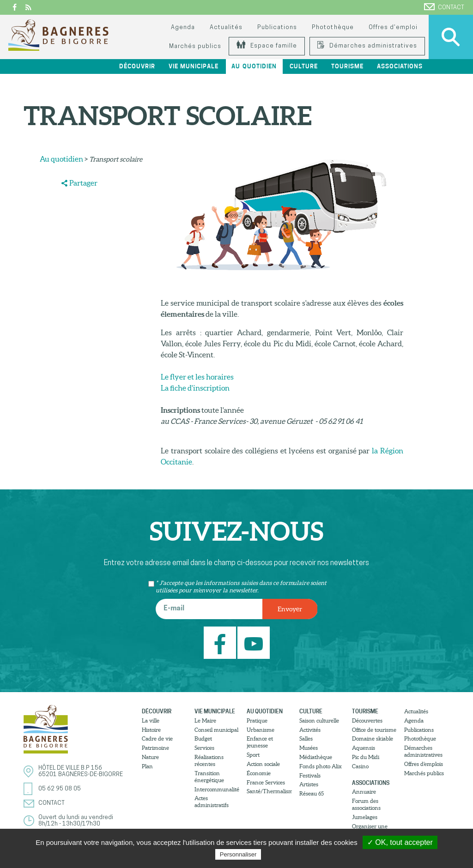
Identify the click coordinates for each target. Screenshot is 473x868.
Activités (310, 730)
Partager (83, 183)
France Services (266, 782)
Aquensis (364, 748)
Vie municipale (194, 66)
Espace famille (267, 46)
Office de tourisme (374, 730)
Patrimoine (155, 748)
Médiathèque (316, 757)
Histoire (151, 730)
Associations (400, 66)
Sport (253, 755)
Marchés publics (195, 46)
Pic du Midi (366, 757)
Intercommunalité (217, 789)
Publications (277, 27)
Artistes (309, 784)
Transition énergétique (209, 777)
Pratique (257, 720)
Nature (150, 757)
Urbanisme (261, 730)
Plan (147, 766)
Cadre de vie (157, 738)
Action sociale (263, 764)
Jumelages (365, 817)
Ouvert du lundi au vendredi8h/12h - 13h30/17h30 (76, 821)
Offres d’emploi (393, 27)
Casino (360, 766)
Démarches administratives (367, 46)
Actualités (226, 27)
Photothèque (333, 27)
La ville (151, 720)
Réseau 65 (312, 793)
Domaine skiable (373, 738)
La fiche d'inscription (195, 388)
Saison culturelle (319, 720)
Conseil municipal (216, 730)
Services (204, 748)
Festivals (310, 775)
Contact (444, 7)
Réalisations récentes (209, 760)
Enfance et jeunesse (260, 742)
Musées (309, 748)
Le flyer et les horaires (197, 377)
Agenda (183, 27)
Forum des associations (366, 804)
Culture (304, 66)
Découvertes (367, 720)
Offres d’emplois (424, 764)
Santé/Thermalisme (269, 791)
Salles (306, 738)
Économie (259, 773)
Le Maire (205, 720)
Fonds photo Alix (321, 766)
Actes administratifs (212, 802)
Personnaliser (238, 854)
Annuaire (364, 792)
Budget (203, 738)
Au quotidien (254, 66)
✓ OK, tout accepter (400, 842)
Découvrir (137, 66)
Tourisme (347, 66)
